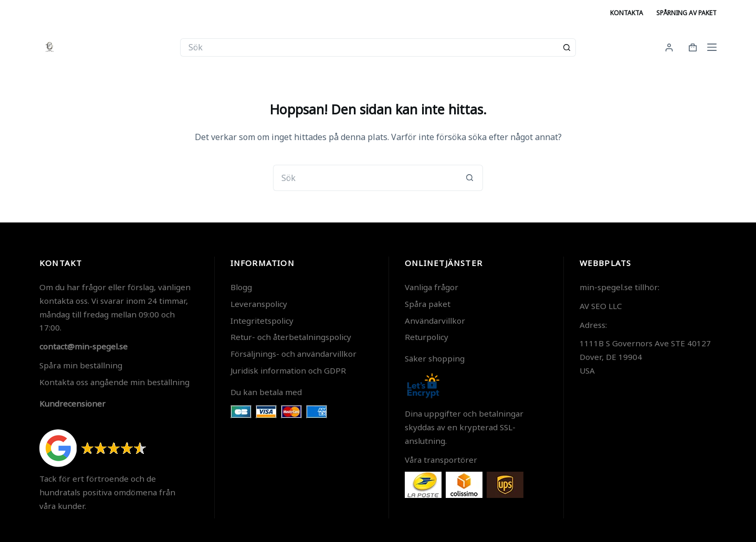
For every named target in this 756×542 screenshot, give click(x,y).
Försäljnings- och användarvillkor (293, 354)
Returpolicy (427, 337)
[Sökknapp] (567, 47)
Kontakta (627, 13)
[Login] (669, 47)
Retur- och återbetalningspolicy (291, 337)
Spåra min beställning (81, 365)
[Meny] (712, 47)
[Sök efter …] (369, 47)
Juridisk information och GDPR (288, 370)
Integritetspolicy (262, 321)
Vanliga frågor (432, 287)
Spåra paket (428, 304)
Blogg (241, 287)
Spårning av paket (686, 13)
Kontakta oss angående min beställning (114, 382)
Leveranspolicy (259, 304)
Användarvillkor (435, 321)
